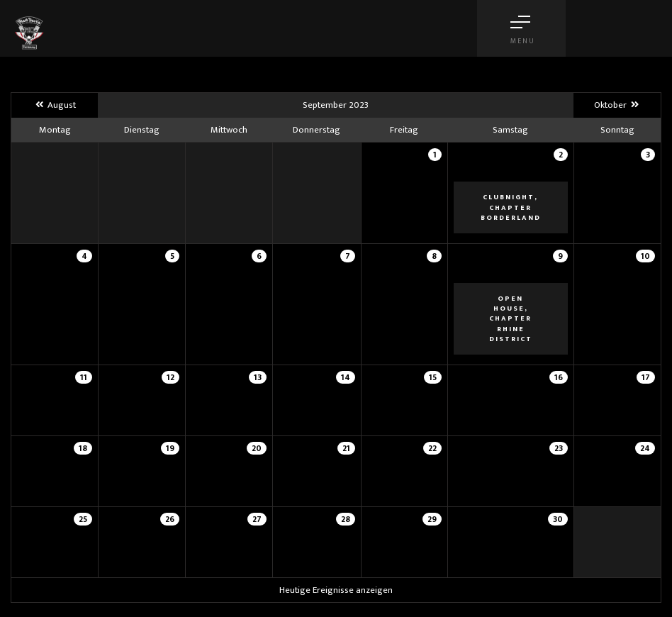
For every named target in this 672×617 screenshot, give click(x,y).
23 (559, 448)
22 (432, 448)
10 (645, 256)
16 (559, 377)
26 (170, 519)
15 (433, 377)
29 (432, 519)
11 (84, 377)
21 (346, 448)
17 (646, 377)
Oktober (617, 105)
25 (83, 519)
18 (83, 448)
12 (170, 377)
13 (258, 377)
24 (645, 448)
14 (346, 377)
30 (558, 519)
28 (346, 519)
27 (257, 519)
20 (257, 448)
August (54, 105)
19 (170, 448)
